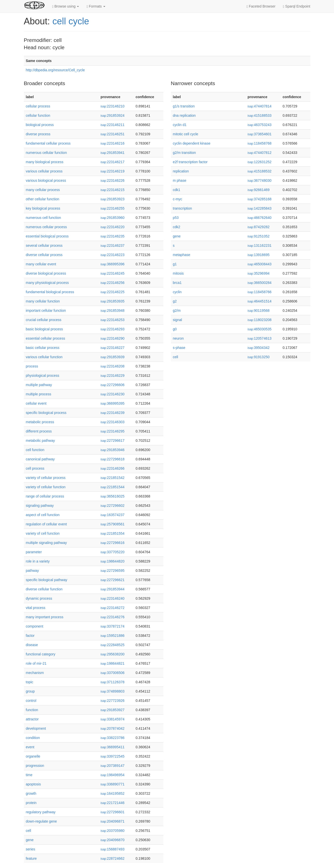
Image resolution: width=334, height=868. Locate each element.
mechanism (35, 673)
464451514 (259, 301)
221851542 (112, 478)
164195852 (112, 793)
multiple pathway (39, 385)
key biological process (43, 208)
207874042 (112, 728)
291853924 (112, 115)
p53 (176, 218)
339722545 (112, 756)
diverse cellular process (44, 255)
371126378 (112, 682)
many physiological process (47, 283)
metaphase (182, 255)
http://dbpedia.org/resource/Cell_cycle (55, 70)
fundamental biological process (50, 292)
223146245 (112, 273)
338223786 (112, 738)
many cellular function (43, 301)
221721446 (112, 803)
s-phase (179, 348)
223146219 (112, 171)
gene (30, 840)
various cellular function (44, 357)
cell (29, 831)
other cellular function (43, 199)
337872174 (112, 626)
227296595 (112, 571)
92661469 (258, 190)
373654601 (259, 134)
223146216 (112, 143)
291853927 (112, 710)
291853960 (112, 218)
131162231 (259, 245)
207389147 (112, 766)
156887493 (112, 849)
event (30, 747)
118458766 (259, 292)
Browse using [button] (66, 6)
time (29, 775)
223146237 (112, 245)
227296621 (112, 580)
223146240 (112, 598)
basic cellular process (43, 348)
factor (30, 636)
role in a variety (38, 561)
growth (31, 793)
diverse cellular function (44, 589)
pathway (32, 571)
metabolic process (40, 422)
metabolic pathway (40, 441)
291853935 (112, 301)
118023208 (259, 320)
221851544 (112, 487)
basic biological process (44, 329)
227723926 (112, 701)
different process (39, 431)
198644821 (112, 663)
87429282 (258, 227)
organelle (33, 756)
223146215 (112, 190)
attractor (32, 719)
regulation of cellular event (46, 524)
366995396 (112, 264)
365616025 (112, 496)
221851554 (112, 533)
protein (31, 803)
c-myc (178, 199)
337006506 (112, 673)
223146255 (112, 208)
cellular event (36, 403)
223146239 (112, 413)
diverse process (38, 134)
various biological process (46, 180)
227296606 (112, 385)
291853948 (112, 311)
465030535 (259, 329)
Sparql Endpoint (297, 6)
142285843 (259, 208)
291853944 (112, 589)
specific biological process (46, 413)
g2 (175, 301)
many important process (45, 617)
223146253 (112, 320)
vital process (36, 608)
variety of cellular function (46, 487)
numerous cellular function (46, 153)
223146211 (112, 125)
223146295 (112, 431)
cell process (35, 468)
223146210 (112, 106)
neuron (178, 338)
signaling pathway (40, 506)
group (30, 691)
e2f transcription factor (190, 162)
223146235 (112, 236)
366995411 (112, 747)
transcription (182, 208)
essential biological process (47, 236)
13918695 (258, 255)
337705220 (112, 552)
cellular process (38, 106)
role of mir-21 (36, 663)
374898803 (112, 691)
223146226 (112, 180)
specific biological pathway (47, 580)
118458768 (259, 143)
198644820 (112, 561)
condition (33, 738)
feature (31, 858)
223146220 (112, 227)
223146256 (112, 283)
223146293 (112, 329)
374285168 (259, 199)
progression (35, 766)
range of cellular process (45, 496)
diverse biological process (46, 273)
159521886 (112, 636)
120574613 (259, 338)
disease (32, 645)
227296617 (112, 441)
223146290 (112, 338)
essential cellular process (45, 338)
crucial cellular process (44, 320)
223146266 (112, 468)
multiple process (39, 394)
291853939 (112, 357)
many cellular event (41, 264)
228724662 (112, 858)
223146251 (112, 134)
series (31, 849)
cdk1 (177, 190)
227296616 (112, 543)
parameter (34, 552)
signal (178, 320)
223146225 (112, 292)
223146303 (112, 422)
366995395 (112, 403)
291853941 (112, 153)
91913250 (258, 357)
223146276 (112, 617)
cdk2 (177, 227)
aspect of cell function (43, 515)
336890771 (112, 784)
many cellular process (43, 190)
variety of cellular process (46, 478)
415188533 (259, 115)
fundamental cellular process (48, 143)
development (36, 728)
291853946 (112, 450)
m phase (180, 180)
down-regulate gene (41, 821)
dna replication (184, 115)
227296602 (112, 506)
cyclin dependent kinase (192, 143)
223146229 (112, 376)
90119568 (258, 311)
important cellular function (46, 311)
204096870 (112, 840)
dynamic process (39, 598)
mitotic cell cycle (186, 134)
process (32, 366)
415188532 (259, 171)
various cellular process (44, 171)
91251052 (258, 236)
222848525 (112, 645)
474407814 (259, 106)
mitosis (178, 273)
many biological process (45, 162)
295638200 (112, 654)
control (31, 701)
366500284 (259, 283)
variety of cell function (43, 533)
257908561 (112, 524)
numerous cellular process (46, 227)
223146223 (112, 255)
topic (30, 682)
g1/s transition (184, 106)
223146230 (112, 394)
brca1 (177, 283)
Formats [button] (96, 6)
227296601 (112, 812)
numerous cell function (43, 218)
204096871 (112, 821)
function (32, 710)
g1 (175, 264)
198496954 (112, 775)
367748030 (259, 180)
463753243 (259, 125)
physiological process (43, 376)
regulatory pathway (41, 812)
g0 (175, 329)
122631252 (259, 162)
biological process (40, 125)
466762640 (259, 218)
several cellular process (44, 245)
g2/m (177, 311)
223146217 (112, 162)
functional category (41, 654)
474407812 (259, 153)
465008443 (259, 264)
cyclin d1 (180, 125)
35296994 (258, 273)
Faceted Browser (261, 6)
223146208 (112, 366)
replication (181, 171)
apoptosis (33, 784)
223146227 (112, 348)
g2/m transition (184, 153)
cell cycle (71, 21)
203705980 (112, 831)
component (35, 626)
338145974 (112, 719)
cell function (35, 450)
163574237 (112, 515)
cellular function (38, 115)
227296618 (112, 459)
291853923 (112, 199)
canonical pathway (40, 459)
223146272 (112, 608)
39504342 (258, 348)
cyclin (177, 292)
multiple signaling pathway (46, 543)
